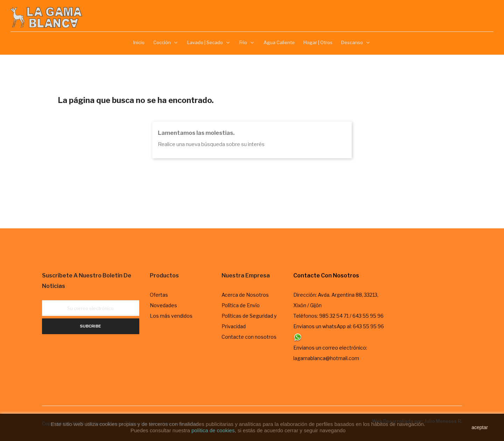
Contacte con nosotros (249, 337)
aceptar (480, 427)
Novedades (163, 305)
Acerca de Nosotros (245, 295)
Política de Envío (241, 305)
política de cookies (213, 430)
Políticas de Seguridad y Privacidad (249, 321)
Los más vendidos (171, 316)
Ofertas (159, 295)
